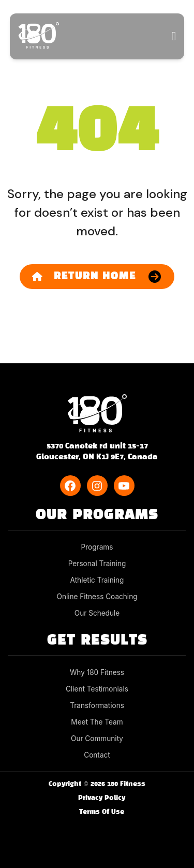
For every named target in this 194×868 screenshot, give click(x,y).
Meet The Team (97, 722)
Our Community (97, 738)
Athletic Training (97, 580)
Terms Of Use (102, 812)
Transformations (97, 705)
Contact (97, 755)
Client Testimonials (97, 689)
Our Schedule (97, 613)
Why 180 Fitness (97, 672)
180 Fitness (126, 784)
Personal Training (97, 564)
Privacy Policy (102, 798)
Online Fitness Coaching (97, 597)
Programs (97, 547)
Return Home (84, 277)
